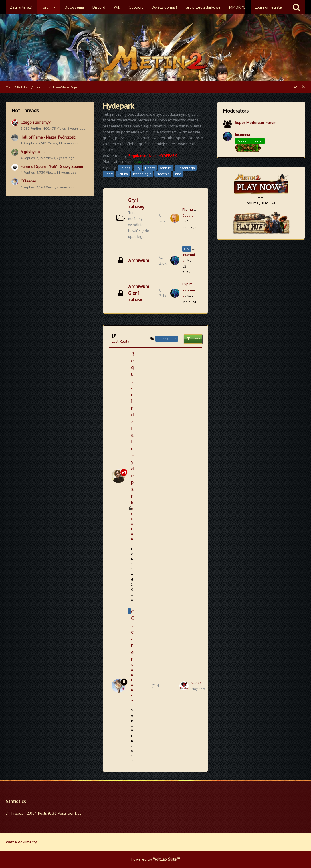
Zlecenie (163, 174)
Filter (193, 339)
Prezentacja (186, 168)
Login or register (269, 7)
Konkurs (166, 168)
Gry (138, 168)
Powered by (156, 859)
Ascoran (132, 524)
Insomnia (242, 135)
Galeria (125, 168)
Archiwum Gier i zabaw (139, 293)
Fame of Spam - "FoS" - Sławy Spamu (52, 167)
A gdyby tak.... (33, 152)
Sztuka (123, 174)
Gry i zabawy (136, 203)
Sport (109, 174)
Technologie (142, 174)
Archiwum (139, 260)
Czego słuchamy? (36, 122)
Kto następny (193, 209)
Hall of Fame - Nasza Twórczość (48, 137)
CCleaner (28, 181)
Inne (178, 174)
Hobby (150, 168)
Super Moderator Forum (256, 123)
